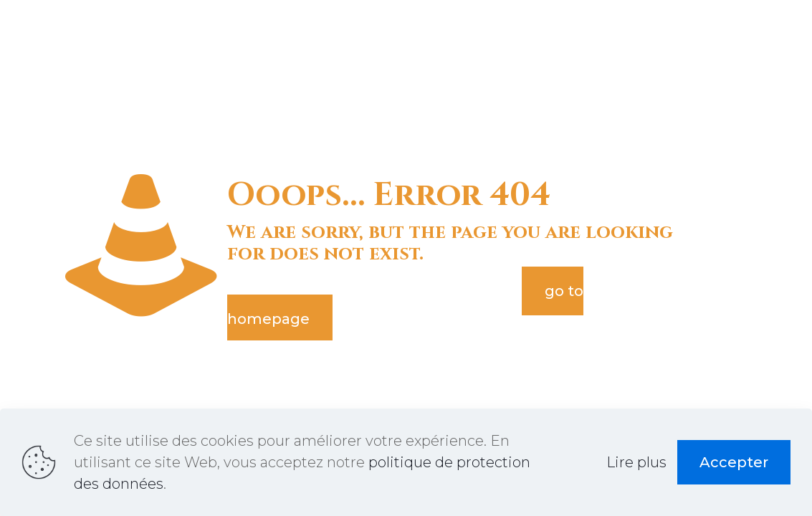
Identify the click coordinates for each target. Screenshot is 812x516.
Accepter (734, 462)
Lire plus (636, 462)
